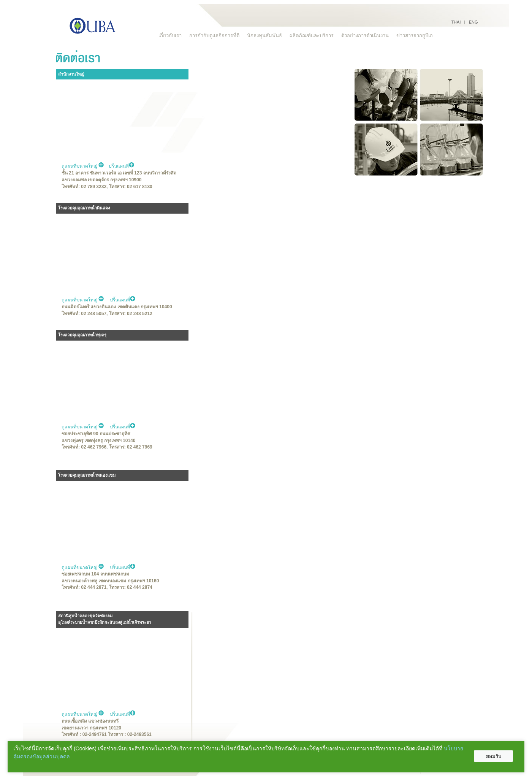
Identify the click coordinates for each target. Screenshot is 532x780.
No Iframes (271, 154)
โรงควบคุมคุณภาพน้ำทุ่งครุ (82, 335)
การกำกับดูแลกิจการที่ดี (214, 36)
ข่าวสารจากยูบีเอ (415, 36)
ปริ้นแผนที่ (121, 166)
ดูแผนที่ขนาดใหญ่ (83, 166)
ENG (473, 22)
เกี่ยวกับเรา (170, 36)
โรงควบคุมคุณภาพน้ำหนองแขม (87, 475)
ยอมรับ (494, 756)
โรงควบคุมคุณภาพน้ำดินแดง (84, 208)
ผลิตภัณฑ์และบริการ (312, 36)
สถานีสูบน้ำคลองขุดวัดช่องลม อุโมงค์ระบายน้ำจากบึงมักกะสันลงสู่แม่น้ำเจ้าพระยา (104, 619)
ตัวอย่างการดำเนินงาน (365, 36)
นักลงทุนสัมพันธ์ (264, 36)
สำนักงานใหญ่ (71, 74)
